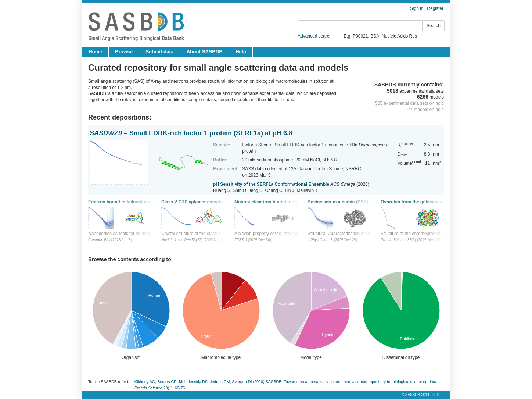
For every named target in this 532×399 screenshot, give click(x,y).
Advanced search (315, 36)
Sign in (417, 8)
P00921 (360, 36)
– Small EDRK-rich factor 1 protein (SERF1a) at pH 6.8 (191, 133)
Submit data (159, 52)
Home (95, 52)
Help (241, 52)
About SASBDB (204, 52)
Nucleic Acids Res (399, 36)
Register (435, 8)
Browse (124, 52)
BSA (375, 36)
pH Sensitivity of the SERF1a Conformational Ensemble (271, 184)
